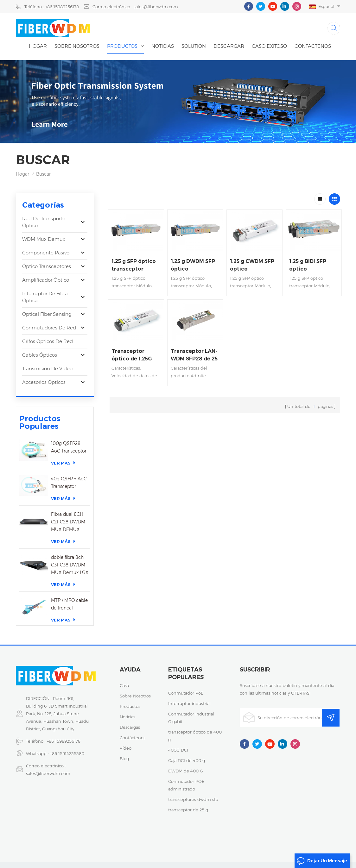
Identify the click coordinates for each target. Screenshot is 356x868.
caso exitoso (269, 46)
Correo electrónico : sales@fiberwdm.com (135, 7)
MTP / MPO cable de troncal (69, 600)
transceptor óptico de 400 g (195, 734)
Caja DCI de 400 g (187, 759)
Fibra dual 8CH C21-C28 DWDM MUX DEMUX (68, 518)
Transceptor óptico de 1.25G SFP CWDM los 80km (132, 355)
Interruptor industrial (189, 702)
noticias (163, 46)
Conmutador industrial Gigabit (191, 716)
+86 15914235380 (67, 752)
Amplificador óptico (46, 280)
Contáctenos (313, 46)
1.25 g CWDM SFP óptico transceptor (252, 265)
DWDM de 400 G (186, 770)
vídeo (126, 747)
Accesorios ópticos (44, 382)
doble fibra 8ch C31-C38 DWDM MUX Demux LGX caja (70, 561)
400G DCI (178, 749)
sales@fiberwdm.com (48, 772)
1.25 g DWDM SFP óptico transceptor (193, 265)
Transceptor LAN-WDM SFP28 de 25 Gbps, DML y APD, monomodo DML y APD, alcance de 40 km (194, 355)
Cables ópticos (40, 355)
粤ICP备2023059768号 (254, 841)
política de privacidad (304, 841)
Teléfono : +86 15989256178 (52, 7)
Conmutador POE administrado (186, 784)
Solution (194, 46)
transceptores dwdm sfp (193, 798)
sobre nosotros (135, 695)
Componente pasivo (46, 253)
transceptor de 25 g (188, 809)
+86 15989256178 (64, 740)
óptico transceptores (47, 266)
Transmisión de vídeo (47, 368)
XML (194, 849)
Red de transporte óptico (44, 222)
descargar (229, 46)
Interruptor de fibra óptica (45, 297)
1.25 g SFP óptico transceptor (134, 265)
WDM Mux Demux (44, 239)
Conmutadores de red (49, 328)
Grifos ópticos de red (48, 341)
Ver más (63, 459)
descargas (130, 726)
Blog (124, 757)
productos (130, 705)
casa (124, 684)
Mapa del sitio (169, 849)
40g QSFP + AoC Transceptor (69, 478)
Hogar (38, 46)
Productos (122, 46)
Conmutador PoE (186, 692)
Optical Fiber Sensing (47, 314)
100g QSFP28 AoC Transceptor (69, 443)
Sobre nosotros (77, 46)
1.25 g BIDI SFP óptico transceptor (308, 265)
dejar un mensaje (322, 861)
